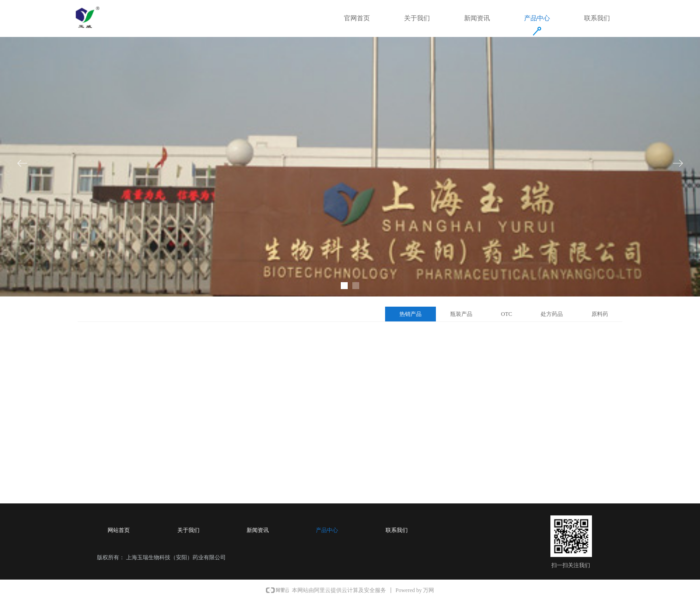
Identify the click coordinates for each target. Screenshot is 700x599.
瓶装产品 (461, 314)
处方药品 (552, 314)
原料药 (600, 314)
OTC (507, 314)
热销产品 (410, 314)
